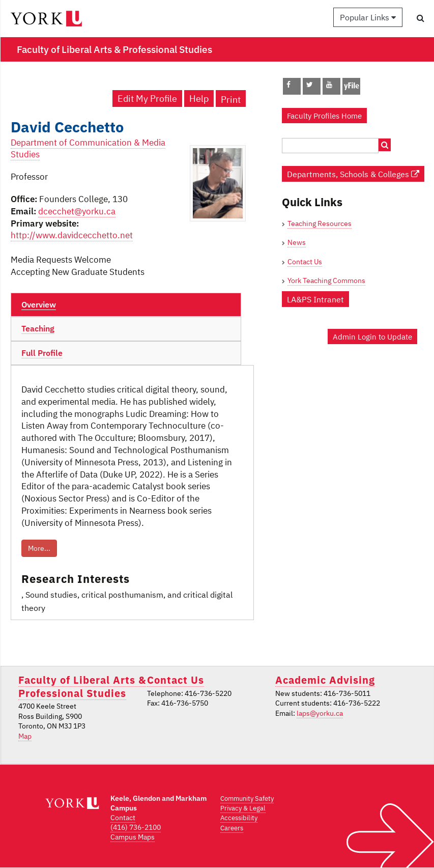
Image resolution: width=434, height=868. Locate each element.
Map (25, 736)
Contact (123, 818)
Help (199, 99)
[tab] (126, 305)
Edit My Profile (147, 99)
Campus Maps (133, 837)
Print (231, 100)
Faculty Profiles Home (324, 116)
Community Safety (247, 799)
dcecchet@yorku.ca (77, 211)
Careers (232, 828)
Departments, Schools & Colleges (353, 174)
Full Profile (42, 353)
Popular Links (368, 17)
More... (39, 548)
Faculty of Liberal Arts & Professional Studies (82, 686)
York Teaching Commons (326, 281)
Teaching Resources (320, 223)
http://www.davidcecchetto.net (72, 235)
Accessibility (239, 818)
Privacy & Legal (243, 808)
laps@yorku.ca (320, 713)
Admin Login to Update (372, 337)
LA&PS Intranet (315, 299)
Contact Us (305, 262)
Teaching (38, 328)
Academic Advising (325, 680)
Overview (39, 304)
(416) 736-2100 (136, 827)
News (297, 242)
